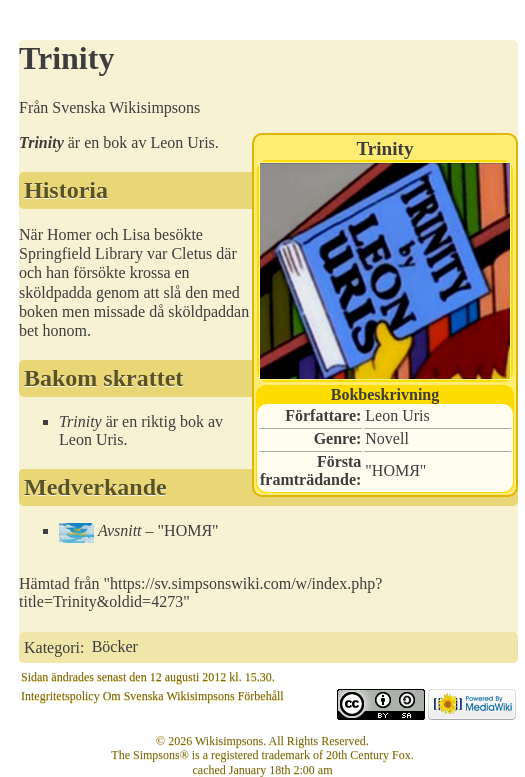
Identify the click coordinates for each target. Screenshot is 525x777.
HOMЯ (396, 470)
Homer (69, 234)
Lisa (137, 234)
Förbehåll (261, 696)
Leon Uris (397, 415)
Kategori (52, 646)
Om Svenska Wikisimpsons (169, 696)
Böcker (115, 646)
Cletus (191, 253)
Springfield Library (81, 253)
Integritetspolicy (60, 696)
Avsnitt (120, 530)
